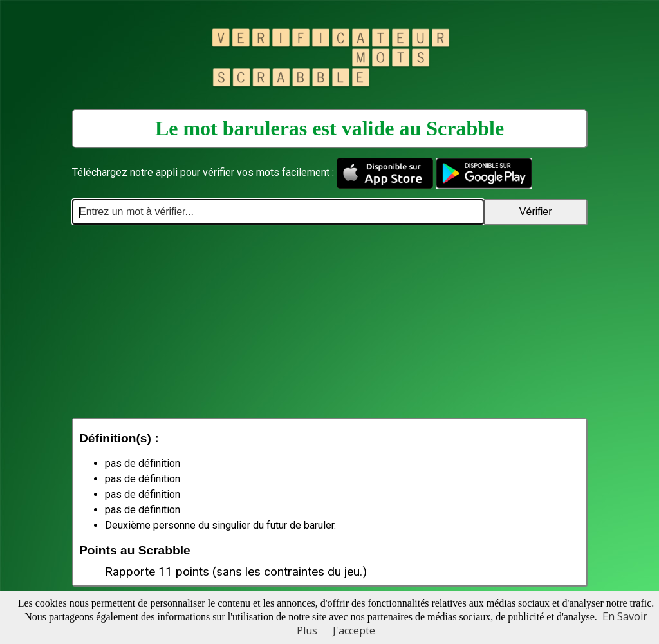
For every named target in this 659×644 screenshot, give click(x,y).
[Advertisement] (329, 321)
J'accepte (354, 630)
